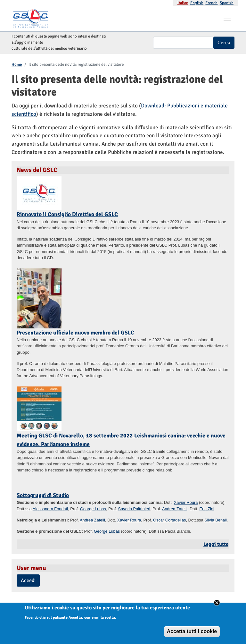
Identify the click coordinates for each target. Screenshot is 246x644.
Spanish (227, 3)
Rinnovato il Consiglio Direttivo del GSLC (67, 214)
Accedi (28, 580)
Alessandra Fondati (50, 509)
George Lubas (93, 509)
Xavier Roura (186, 502)
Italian (183, 3)
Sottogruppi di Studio (43, 495)
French (211, 3)
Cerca (224, 43)
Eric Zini (207, 509)
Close (217, 606)
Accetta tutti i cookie (192, 635)
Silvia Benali (216, 520)
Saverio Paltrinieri (134, 509)
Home (17, 64)
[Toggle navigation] (227, 18)
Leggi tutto (216, 544)
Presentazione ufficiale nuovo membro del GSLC (75, 333)
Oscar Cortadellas (169, 520)
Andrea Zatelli (175, 509)
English (197, 3)
